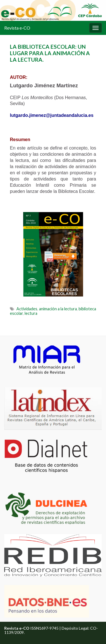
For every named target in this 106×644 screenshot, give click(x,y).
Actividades (27, 309)
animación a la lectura (58, 309)
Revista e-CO (17, 28)
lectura (31, 313)
